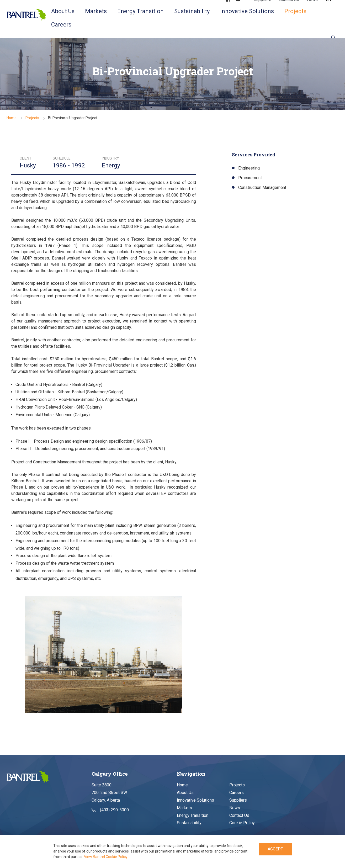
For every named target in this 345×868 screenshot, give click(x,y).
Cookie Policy (242, 823)
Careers (61, 25)
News (235, 808)
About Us (63, 11)
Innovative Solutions (247, 11)
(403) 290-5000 (110, 810)
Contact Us (239, 815)
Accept (275, 849)
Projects (295, 11)
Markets (96, 11)
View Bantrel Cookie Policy (106, 857)
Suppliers (238, 800)
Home (12, 118)
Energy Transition (140, 11)
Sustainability (192, 11)
